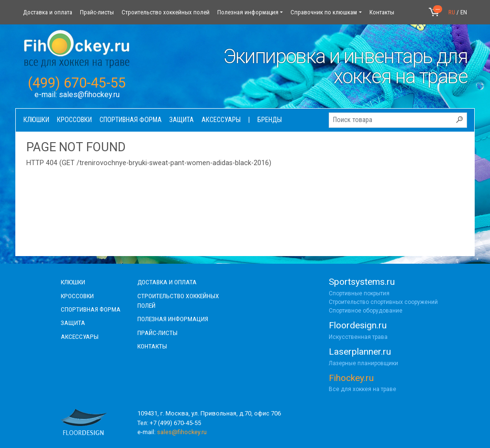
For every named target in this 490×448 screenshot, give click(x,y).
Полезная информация (248, 12)
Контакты (382, 12)
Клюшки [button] (36, 120)
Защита (73, 323)
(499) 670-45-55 (77, 83)
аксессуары (80, 336)
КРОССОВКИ (77, 296)
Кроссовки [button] (74, 120)
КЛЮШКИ (73, 282)
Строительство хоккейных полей (166, 12)
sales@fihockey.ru (89, 95)
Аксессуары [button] (221, 120)
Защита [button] (182, 120)
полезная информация (173, 319)
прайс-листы (157, 333)
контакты (152, 346)
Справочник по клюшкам (324, 12)
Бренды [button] (270, 120)
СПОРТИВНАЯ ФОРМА (91, 309)
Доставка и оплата (48, 12)
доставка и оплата (167, 282)
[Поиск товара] (398, 120)
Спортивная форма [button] (131, 120)
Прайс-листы (97, 12)
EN (464, 12)
